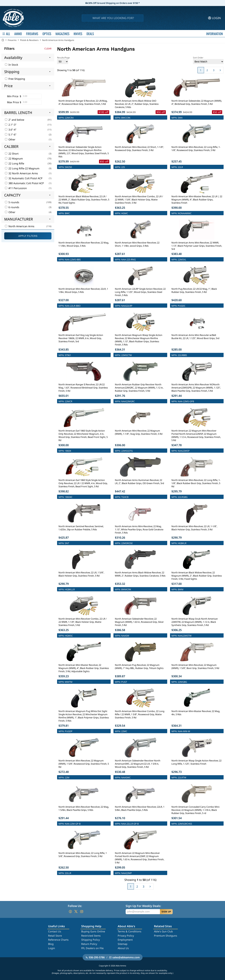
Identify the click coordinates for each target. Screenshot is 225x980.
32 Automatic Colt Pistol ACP (24, 178)
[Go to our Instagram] (82, 912)
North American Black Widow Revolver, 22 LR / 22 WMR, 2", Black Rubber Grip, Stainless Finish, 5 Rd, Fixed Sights (84, 200)
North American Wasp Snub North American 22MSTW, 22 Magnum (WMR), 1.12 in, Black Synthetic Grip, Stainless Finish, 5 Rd (195, 622)
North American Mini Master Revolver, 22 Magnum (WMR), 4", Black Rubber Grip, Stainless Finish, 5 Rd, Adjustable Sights (84, 668)
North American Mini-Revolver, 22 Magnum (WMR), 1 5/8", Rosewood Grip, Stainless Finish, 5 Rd (84, 764)
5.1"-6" (11, 135)
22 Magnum (14, 159)
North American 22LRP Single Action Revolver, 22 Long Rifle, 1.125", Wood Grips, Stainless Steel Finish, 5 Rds (140, 292)
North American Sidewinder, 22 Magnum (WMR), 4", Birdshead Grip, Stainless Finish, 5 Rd (197, 102)
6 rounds (12, 207)
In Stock (12, 65)
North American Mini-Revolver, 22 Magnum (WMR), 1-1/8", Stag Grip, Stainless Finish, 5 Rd (139, 432)
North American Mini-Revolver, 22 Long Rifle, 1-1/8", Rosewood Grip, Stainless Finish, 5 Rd (196, 149)
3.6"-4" (11, 130)
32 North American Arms (21, 173)
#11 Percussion (16, 188)
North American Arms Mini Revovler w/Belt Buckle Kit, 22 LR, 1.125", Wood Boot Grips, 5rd (195, 337)
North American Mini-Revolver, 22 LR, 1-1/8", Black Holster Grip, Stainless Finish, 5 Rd (194, 528)
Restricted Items (91, 936)
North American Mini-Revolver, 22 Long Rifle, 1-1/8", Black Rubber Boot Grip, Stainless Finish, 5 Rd (196, 483)
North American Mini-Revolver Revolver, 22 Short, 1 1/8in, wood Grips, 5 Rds (137, 244)
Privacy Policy (126, 936)
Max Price (13, 102)
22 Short (12, 154)
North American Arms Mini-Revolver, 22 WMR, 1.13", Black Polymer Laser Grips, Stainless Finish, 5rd (197, 246)
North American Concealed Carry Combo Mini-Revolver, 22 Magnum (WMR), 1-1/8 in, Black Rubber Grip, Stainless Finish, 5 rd (196, 810)
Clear (48, 49)
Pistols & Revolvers (29, 40)
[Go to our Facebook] (70, 912)
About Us (123, 948)
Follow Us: (75, 906)
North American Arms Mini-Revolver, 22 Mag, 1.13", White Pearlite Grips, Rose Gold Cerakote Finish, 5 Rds (139, 529)
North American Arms (20, 226)
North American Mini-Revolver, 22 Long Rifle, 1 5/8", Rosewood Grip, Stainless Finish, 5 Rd (83, 855)
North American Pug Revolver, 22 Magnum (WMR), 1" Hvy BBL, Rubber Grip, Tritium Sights (139, 667)
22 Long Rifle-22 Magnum (22, 168)
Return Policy (89, 944)
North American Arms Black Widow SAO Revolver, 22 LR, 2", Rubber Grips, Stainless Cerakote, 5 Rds (137, 104)
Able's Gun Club (163, 931)
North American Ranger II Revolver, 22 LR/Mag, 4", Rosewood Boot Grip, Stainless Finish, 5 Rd (83, 102)
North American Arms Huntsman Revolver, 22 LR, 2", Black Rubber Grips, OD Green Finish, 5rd (139, 482)
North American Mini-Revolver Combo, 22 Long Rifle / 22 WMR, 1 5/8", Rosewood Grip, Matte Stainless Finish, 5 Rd (140, 714)
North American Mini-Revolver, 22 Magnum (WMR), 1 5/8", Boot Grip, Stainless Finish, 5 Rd (195, 667)
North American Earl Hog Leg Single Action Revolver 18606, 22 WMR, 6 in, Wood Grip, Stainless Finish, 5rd (81, 338)
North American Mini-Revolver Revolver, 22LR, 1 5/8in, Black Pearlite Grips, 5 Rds (140, 808)
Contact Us (55, 931)
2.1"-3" (11, 125)
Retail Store (55, 936)
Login (52, 948)
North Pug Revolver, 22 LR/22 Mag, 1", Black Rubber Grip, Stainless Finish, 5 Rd (194, 290)
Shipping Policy (90, 940)
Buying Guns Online (93, 931)
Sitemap (123, 944)
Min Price (13, 96)
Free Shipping (15, 79)
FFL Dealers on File (92, 948)
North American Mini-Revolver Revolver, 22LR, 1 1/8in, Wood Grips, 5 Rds (83, 290)
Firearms (12, 40)
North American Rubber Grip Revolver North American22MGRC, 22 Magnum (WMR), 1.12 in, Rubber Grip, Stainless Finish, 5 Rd (139, 388)
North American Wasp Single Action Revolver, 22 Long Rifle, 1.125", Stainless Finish (196, 762)
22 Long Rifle (15, 163)
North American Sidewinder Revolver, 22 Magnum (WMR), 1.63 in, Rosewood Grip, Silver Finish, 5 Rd (139, 622)
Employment (125, 940)
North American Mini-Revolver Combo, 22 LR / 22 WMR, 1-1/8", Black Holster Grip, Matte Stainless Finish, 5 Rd (83, 622)
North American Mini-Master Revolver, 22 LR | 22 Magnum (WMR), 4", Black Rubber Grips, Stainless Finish (197, 200)
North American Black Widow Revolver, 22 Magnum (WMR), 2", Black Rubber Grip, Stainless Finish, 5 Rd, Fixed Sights (197, 576)
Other (10, 139)
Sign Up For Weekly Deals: (143, 906)
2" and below (15, 120)
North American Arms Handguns (58, 40)
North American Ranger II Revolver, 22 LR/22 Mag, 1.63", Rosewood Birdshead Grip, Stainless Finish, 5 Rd (83, 388)
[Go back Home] (3, 40)
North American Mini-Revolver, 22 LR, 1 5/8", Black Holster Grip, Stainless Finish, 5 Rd (81, 574)
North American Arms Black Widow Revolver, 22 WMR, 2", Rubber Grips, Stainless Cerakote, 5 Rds (140, 574)
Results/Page (63, 60)
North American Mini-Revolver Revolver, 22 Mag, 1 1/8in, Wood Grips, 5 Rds (84, 244)
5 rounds (12, 202)
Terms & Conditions (130, 931)
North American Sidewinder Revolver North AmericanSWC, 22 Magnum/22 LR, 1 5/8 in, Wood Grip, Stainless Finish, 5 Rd (138, 764)
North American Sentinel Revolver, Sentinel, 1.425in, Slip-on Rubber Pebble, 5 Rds (81, 528)
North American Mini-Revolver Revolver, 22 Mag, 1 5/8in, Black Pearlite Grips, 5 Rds (84, 808)
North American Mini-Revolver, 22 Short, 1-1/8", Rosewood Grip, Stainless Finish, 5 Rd (139, 149)
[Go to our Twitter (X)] (76, 912)
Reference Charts (58, 940)
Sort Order (208, 60)
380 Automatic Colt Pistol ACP (24, 183)
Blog (51, 944)
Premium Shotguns (166, 936)
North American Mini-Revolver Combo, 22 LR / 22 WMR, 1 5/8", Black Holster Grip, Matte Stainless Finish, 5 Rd (139, 200)
